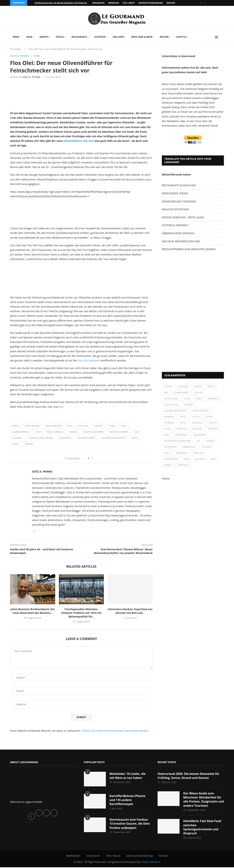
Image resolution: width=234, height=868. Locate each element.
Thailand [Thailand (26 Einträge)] (208, 449)
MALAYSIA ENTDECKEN (175, 209)
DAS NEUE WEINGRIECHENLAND (181, 241)
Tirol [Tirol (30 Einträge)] (167, 455)
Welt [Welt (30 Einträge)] (215, 462)
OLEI (137, 432)
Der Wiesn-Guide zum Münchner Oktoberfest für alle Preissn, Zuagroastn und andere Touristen (202, 800)
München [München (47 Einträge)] (182, 431)
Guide (112, 426)
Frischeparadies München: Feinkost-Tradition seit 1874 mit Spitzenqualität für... (81, 613)
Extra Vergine (32, 426)
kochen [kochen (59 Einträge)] (214, 424)
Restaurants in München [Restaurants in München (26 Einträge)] (178, 443)
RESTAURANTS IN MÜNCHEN (179, 185)
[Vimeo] (205, 3)
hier (61, 407)
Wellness (118, 37)
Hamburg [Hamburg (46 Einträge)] (169, 418)
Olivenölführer (86, 438)
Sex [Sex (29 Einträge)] (199, 443)
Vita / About (129, 3)
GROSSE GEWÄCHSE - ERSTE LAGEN (183, 217)
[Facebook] (201, 3)
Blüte (15, 426)
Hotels (60, 37)
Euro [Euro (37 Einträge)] (200, 399)
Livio (38, 432)
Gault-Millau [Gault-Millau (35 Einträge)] (190, 405)
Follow (166, 481)
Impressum (113, 3)
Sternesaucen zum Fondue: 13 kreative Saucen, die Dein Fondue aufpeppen (129, 824)
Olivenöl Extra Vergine (41, 438)
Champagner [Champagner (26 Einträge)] (182, 393)
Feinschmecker (53, 426)
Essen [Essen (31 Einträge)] (188, 399)
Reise (29, 37)
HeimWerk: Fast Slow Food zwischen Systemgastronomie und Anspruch (202, 828)
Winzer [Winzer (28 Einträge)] (168, 468)
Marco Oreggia (55, 432)
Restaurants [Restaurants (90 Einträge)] (201, 437)
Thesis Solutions (151, 862)
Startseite (15, 49)
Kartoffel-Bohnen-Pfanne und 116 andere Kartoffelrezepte (128, 800)
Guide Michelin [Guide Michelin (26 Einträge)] (201, 412)
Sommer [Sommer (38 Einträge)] (211, 443)
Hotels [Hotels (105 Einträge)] (197, 418)
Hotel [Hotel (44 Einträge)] (184, 418)
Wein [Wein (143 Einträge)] (187, 462)
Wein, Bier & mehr (142, 37)
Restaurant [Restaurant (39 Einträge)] (182, 437)
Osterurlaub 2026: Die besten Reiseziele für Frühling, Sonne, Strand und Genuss (189, 776)
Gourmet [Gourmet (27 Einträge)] (208, 405)
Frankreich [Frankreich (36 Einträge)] (170, 405)
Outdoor (100, 37)
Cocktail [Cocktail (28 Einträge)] (199, 393)
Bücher (164, 37)
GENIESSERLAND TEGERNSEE (179, 201)
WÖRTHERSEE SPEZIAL (175, 193)
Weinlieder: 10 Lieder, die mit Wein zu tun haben (128, 776)
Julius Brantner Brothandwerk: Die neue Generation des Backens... (33, 611)
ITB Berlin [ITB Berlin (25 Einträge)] (169, 424)
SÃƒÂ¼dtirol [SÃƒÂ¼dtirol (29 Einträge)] (190, 449)
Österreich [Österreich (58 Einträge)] (184, 468)
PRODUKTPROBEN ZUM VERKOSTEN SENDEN (189, 249)
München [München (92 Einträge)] (214, 431)
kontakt (171, 3)
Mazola (73, 432)
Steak (15, 444)
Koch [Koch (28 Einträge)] (184, 424)
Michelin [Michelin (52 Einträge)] (198, 431)
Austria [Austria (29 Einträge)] (168, 387)
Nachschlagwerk (119, 432)
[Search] (222, 37)
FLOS (70, 426)
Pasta (134, 438)
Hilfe (124, 426)
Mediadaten (98, 3)
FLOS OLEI (83, 426)
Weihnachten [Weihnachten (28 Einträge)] (171, 462)
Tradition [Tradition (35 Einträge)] (199, 455)
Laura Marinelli (21, 432)
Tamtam (29, 444)
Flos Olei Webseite (89, 361)
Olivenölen (65, 438)
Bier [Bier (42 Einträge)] (166, 393)
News (16, 37)
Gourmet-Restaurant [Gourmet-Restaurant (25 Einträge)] (176, 412)
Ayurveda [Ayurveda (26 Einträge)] (184, 387)
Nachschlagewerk (94, 432)
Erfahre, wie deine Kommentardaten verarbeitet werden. (115, 731)
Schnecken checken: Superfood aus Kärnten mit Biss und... (130, 611)
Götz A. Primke (31, 77)
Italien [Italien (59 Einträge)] (211, 418)
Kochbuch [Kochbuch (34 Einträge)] (198, 424)
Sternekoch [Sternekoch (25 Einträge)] (171, 449)
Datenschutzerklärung (151, 3)
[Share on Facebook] (93, 459)
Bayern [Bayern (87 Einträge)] (199, 387)
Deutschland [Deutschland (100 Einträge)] (171, 399)
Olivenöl (17, 438)
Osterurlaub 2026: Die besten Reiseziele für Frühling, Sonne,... (66, 3)
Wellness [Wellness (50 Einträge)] (201, 462)
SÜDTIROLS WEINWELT (175, 225)
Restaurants (79, 37)
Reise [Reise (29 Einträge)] (167, 437)
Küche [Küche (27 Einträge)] (167, 431)
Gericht (98, 426)
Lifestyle (181, 37)
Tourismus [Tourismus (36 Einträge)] (182, 455)
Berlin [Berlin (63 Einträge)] (212, 387)
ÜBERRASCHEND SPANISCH (178, 233)
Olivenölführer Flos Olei (79, 141)
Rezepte (44, 37)
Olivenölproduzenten (113, 438)
